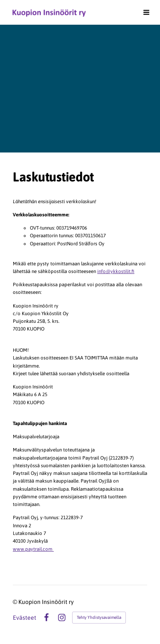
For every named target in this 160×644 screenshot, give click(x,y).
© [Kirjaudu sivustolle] (16, 602)
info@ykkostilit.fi (116, 271)
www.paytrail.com (33, 549)
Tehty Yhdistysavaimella (99, 617)
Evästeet (25, 618)
